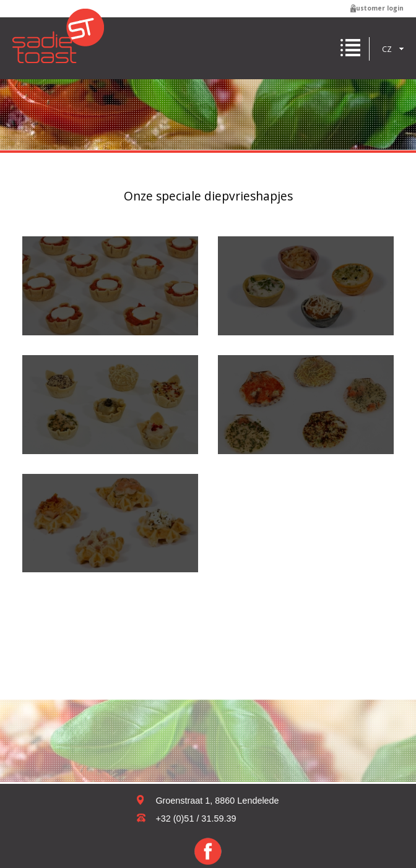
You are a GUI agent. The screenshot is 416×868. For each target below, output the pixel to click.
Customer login (378, 8)
